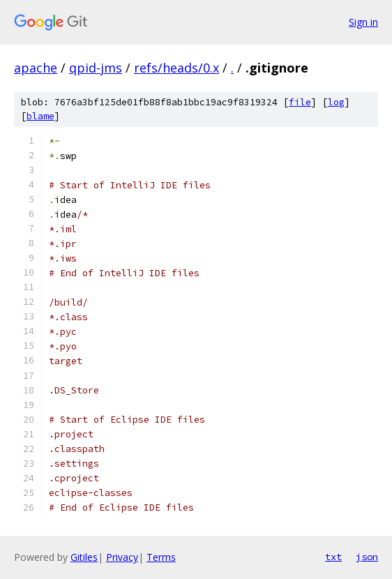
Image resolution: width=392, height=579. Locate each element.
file (300, 102)
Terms (161, 557)
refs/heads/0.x (176, 68)
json (367, 557)
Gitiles (84, 557)
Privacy (122, 557)
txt (333, 557)
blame (40, 116)
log (336, 102)
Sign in (363, 22)
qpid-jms (96, 68)
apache (36, 68)
